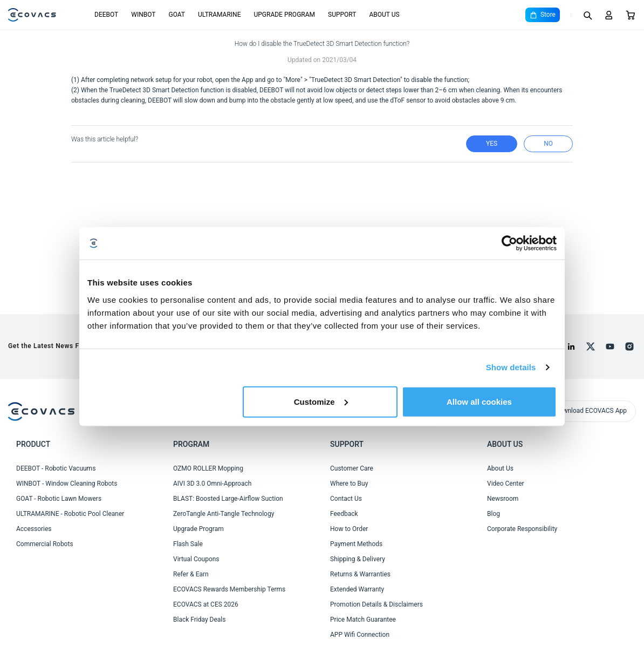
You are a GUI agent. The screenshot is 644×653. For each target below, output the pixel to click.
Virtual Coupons (196, 559)
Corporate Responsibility (522, 529)
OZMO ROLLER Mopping (208, 468)
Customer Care (352, 468)
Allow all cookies (479, 401)
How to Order (349, 529)
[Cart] (631, 15)
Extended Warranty (357, 589)
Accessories (34, 529)
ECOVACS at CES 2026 (206, 604)
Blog (494, 514)
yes (492, 144)
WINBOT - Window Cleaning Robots (67, 484)
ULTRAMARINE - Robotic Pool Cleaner (70, 514)
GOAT (177, 15)
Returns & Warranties (360, 574)
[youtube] (610, 346)
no (548, 144)
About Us (500, 468)
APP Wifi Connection (360, 635)
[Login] (609, 15)
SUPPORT (342, 15)
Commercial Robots (45, 544)
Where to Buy (349, 484)
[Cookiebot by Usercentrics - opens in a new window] (509, 243)
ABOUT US (384, 15)
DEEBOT (106, 15)
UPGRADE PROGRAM (284, 15)
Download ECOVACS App (591, 411)
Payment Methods (356, 544)
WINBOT (143, 15)
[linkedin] (571, 346)
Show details (511, 367)
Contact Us (346, 499)
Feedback (344, 514)
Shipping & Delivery (358, 559)
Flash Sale (188, 544)
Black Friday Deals (199, 620)
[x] (591, 346)
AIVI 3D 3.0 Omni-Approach (212, 484)
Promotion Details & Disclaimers (376, 604)
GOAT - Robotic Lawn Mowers (59, 499)
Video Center (506, 484)
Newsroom (503, 499)
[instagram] (629, 346)
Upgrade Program (198, 529)
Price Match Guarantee (363, 620)
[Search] (587, 15)
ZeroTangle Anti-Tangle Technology (224, 514)
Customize (321, 401)
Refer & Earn (191, 574)
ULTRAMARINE (219, 15)
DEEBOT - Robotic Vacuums (56, 468)
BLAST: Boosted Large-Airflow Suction (228, 499)
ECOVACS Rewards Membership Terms (229, 589)
